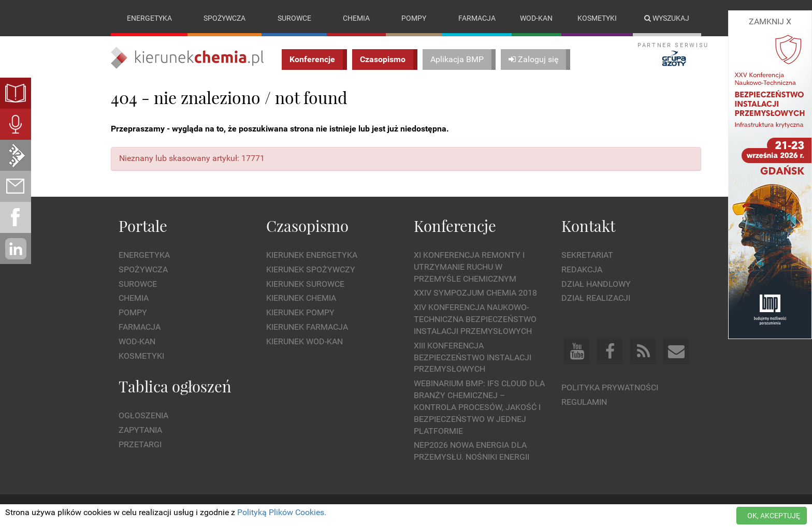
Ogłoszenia (143, 415)
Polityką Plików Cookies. (282, 512)
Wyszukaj (667, 18)
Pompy (414, 18)
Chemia (356, 18)
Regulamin (584, 402)
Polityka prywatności (610, 387)
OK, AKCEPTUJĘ (774, 516)
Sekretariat (587, 255)
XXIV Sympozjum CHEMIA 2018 (475, 293)
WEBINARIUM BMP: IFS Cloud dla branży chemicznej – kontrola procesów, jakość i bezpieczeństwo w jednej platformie (479, 407)
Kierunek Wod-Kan (304, 341)
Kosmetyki (597, 18)
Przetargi (140, 444)
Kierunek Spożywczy (311, 269)
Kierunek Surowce (305, 284)
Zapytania (140, 430)
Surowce (294, 18)
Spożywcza (224, 18)
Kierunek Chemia (301, 298)
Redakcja (582, 269)
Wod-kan (536, 18)
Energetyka (149, 18)
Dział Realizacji (596, 298)
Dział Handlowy (596, 284)
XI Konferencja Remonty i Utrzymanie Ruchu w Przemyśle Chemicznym (469, 267)
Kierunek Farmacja (307, 327)
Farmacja (477, 18)
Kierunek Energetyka (312, 255)
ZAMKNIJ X (770, 21)
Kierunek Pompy (300, 312)
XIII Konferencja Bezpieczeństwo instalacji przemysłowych (473, 357)
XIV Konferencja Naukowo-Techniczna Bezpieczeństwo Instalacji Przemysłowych (475, 319)
